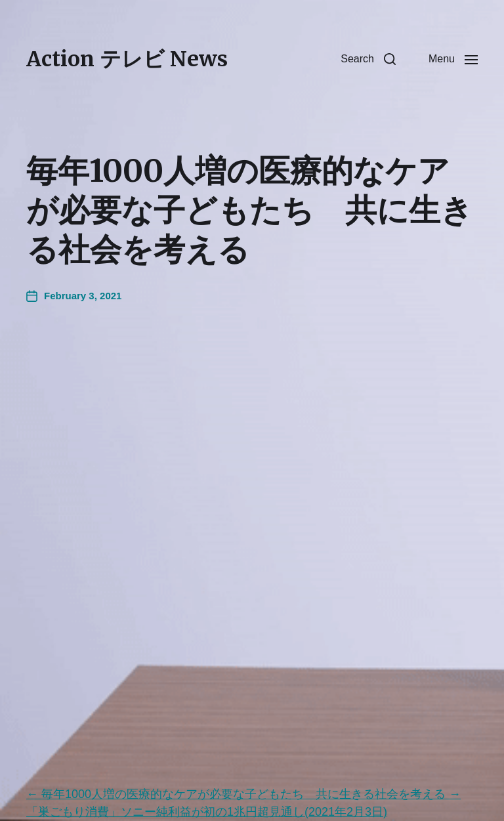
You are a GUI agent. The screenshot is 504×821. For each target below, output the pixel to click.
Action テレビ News (127, 59)
